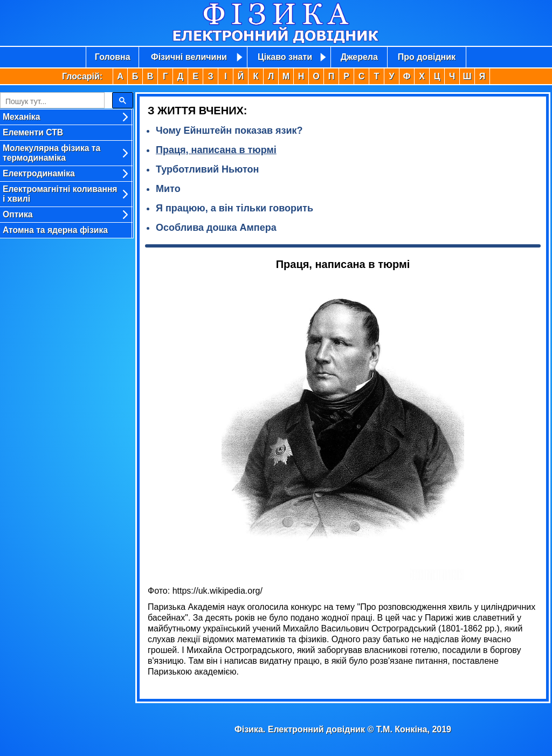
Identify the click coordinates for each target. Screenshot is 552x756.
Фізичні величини (189, 57)
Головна (113, 57)
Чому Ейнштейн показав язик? (229, 130)
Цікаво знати (285, 57)
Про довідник (427, 57)
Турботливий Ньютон (207, 169)
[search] (51, 101)
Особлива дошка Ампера (216, 228)
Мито (168, 189)
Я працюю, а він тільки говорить (234, 208)
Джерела (359, 57)
